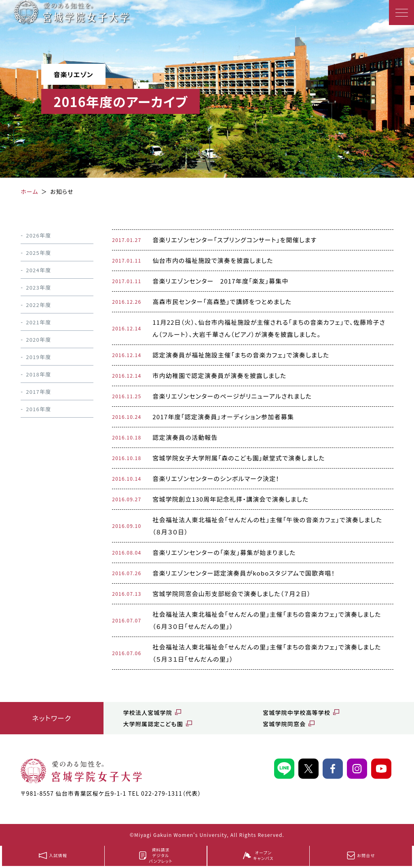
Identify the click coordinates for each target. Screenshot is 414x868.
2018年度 (38, 374)
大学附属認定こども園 (153, 724)
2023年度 (38, 287)
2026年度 (38, 235)
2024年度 (38, 270)
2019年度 (38, 357)
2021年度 (38, 322)
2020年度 (38, 339)
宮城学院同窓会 (284, 724)
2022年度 (38, 305)
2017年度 (38, 392)
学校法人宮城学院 (148, 712)
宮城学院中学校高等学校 (297, 712)
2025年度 (38, 253)
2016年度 (38, 409)
